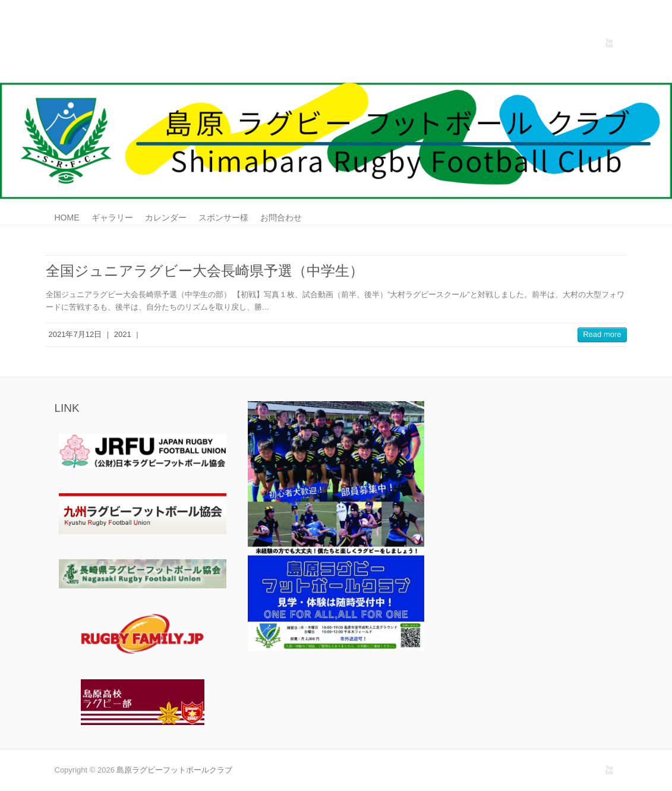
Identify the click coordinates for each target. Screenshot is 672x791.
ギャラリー (112, 218)
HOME (67, 218)
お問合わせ (281, 218)
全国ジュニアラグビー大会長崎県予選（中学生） (205, 271)
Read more (602, 334)
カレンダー (166, 218)
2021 (123, 334)
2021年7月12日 (75, 334)
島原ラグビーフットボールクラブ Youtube (609, 43)
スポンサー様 (223, 218)
